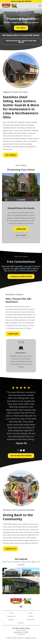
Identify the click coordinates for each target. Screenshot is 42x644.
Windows (11, 620)
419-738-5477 (21, 634)
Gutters (31, 613)
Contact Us (10, 549)
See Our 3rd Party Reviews (21, 456)
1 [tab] (18, 450)
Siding (11, 613)
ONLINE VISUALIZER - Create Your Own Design (21, 41)
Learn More (21, 229)
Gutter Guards (11, 616)
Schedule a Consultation (21, 277)
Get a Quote (21, 235)
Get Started (10, 155)
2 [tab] (21, 450)
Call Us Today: (21, 1)
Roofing (31, 616)
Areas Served (31, 620)
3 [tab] (24, 450)
